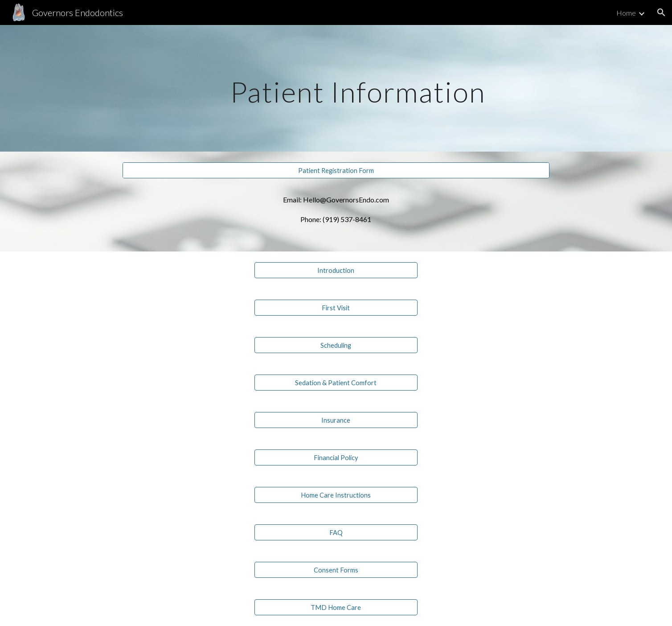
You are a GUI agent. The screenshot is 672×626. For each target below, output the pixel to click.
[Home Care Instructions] (336, 495)
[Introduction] (336, 270)
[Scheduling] (336, 345)
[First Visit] (336, 308)
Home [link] (626, 13)
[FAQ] (336, 532)
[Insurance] (336, 420)
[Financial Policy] (336, 457)
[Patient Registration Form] (336, 170)
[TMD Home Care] (336, 607)
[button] (661, 12)
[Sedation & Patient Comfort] (336, 383)
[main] (358, 88)
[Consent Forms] (336, 570)
